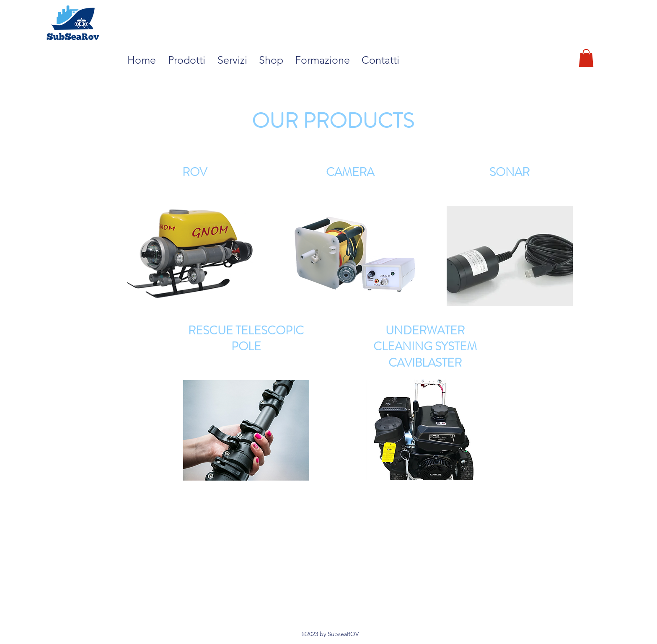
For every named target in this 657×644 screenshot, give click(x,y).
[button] (189, 60)
